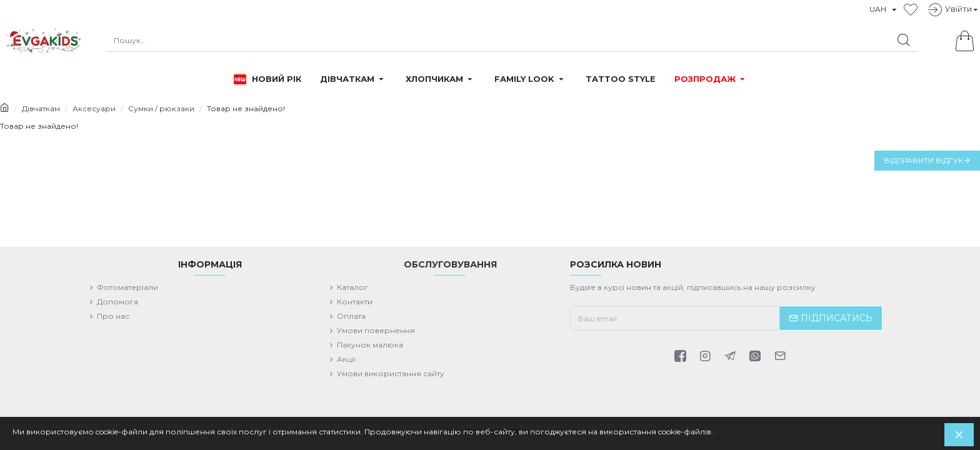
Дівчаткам (41, 108)
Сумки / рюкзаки (161, 108)
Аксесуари (94, 108)
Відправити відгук (923, 160)
